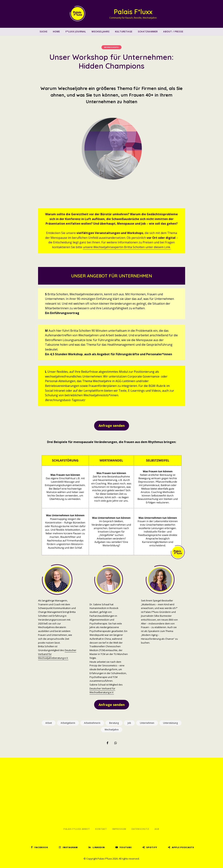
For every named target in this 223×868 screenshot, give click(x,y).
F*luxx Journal (76, 32)
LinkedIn (99, 847)
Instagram (70, 847)
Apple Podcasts (183, 847)
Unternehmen (147, 723)
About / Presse (173, 32)
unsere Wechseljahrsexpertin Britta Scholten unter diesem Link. (127, 247)
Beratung (114, 723)
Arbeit (49, 723)
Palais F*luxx (133, 12)
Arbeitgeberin (68, 723)
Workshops (111, 47)
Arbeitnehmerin (92, 723)
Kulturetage (124, 32)
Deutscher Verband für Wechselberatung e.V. (102, 690)
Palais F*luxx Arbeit (77, 829)
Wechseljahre (100, 32)
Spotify (152, 847)
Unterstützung (170, 723)
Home (57, 32)
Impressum (119, 829)
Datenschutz (140, 829)
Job (129, 723)
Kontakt (101, 829)
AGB (157, 829)
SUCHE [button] (44, 32)
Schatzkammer (148, 32)
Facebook (41, 847)
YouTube (126, 847)
